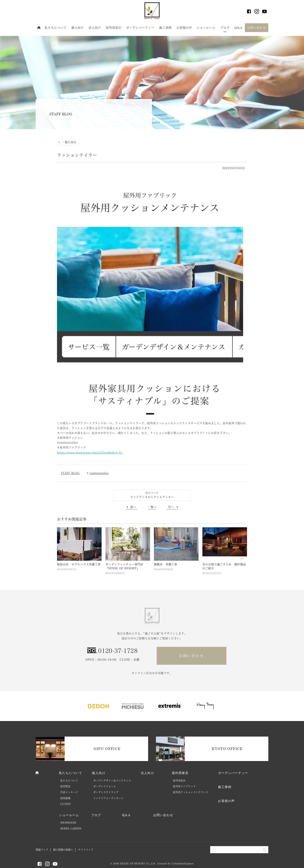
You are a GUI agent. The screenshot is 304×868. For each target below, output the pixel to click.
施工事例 (165, 28)
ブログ (225, 28)
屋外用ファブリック (184, 786)
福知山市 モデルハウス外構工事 (79, 564)
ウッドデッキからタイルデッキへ (152, 497)
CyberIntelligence (183, 864)
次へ (171, 507)
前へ (133, 507)
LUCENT (66, 804)
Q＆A (238, 28)
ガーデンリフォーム (105, 786)
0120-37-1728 (118, 651)
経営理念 (65, 786)
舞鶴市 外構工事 (166, 564)
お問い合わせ (257, 28)
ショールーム (206, 28)
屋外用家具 (114, 28)
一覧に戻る (69, 142)
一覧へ (152, 507)
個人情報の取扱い (63, 850)
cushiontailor (99, 473)
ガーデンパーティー (140, 28)
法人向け (95, 28)
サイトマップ (86, 850)
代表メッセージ (69, 792)
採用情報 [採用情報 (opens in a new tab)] (65, 798)
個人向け (78, 28)
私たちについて (56, 28)
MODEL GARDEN (71, 828)
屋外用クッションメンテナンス (191, 792)
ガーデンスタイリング (106, 792)
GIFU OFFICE (107, 749)
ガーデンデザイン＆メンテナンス (112, 781)
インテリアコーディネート (108, 798)
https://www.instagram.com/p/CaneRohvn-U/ (90, 453)
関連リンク (42, 850)
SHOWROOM (68, 823)
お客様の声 (184, 28)
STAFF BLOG (70, 473)
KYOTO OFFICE (227, 749)
